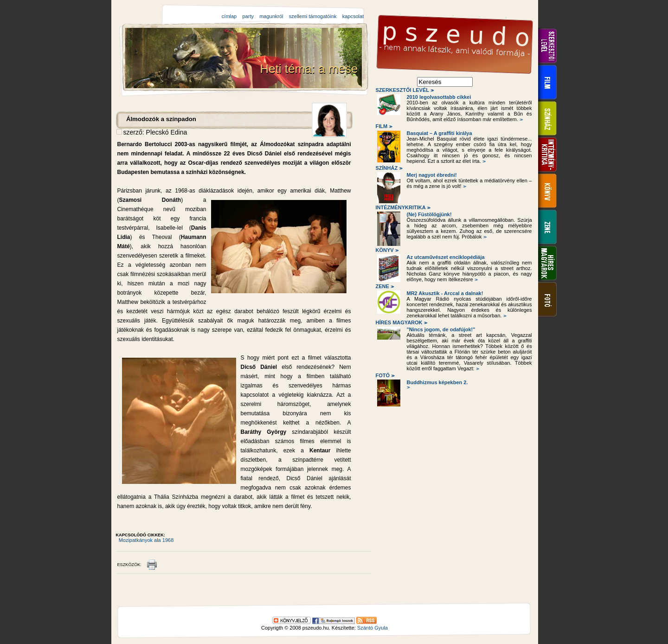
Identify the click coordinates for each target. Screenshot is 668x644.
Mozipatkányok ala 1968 (146, 540)
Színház (389, 168)
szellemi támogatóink (313, 16)
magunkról (271, 16)
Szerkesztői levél (404, 90)
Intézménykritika (403, 207)
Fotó (385, 375)
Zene (384, 286)
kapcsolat (353, 16)
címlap (229, 16)
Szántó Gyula (373, 628)
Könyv (387, 250)
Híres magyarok (401, 322)
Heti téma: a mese (310, 69)
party (248, 16)
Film (383, 126)
